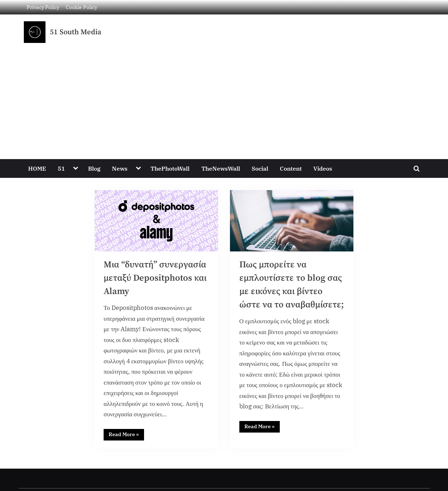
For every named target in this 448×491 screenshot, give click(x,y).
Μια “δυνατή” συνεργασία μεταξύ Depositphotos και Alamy (156, 278)
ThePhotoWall (170, 168)
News (120, 168)
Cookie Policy (81, 7)
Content (291, 168)
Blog (94, 168)
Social (260, 168)
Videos (323, 168)
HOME (37, 168)
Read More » (126, 435)
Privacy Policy (43, 7)
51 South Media (76, 32)
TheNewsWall (221, 168)
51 (61, 168)
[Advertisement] (224, 97)
